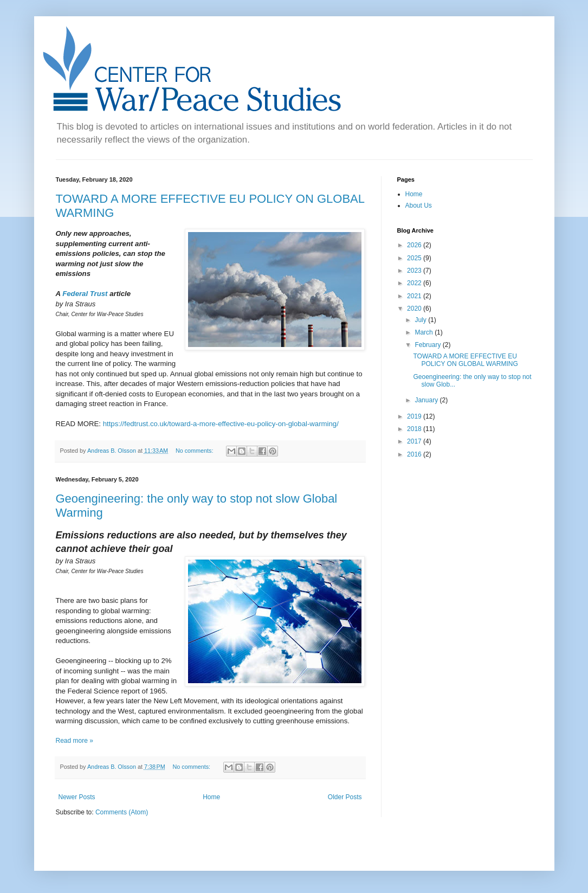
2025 (415, 258)
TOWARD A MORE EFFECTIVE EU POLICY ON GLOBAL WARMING (465, 360)
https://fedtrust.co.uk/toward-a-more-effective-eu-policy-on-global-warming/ (221, 424)
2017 (415, 441)
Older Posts (345, 797)
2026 (415, 245)
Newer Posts (77, 797)
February (428, 345)
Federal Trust (85, 294)
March (425, 332)
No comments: (195, 451)
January (427, 400)
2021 (415, 296)
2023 (415, 271)
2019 (415, 416)
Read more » (75, 741)
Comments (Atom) (122, 812)
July (421, 320)
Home (211, 797)
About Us (419, 205)
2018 (415, 429)
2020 (415, 309)
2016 (415, 454)
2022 (415, 283)
